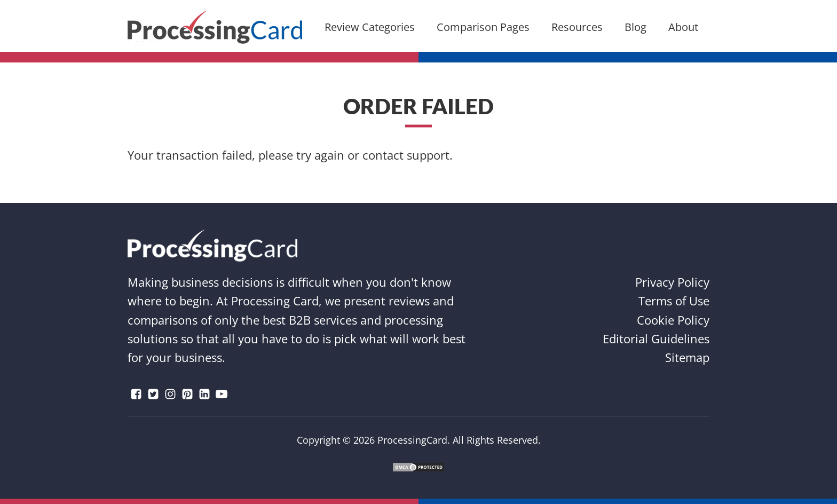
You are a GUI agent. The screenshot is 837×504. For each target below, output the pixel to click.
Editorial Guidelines (656, 338)
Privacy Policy (672, 282)
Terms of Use (674, 301)
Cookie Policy (673, 320)
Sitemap (687, 357)
